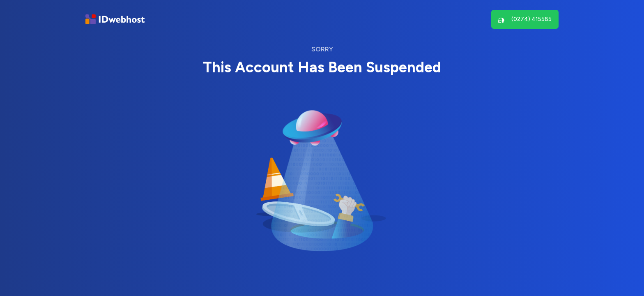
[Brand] (115, 20)
